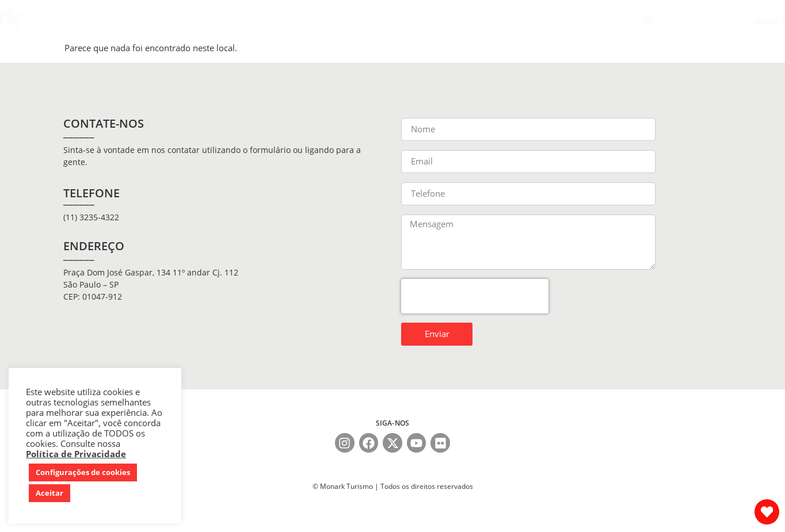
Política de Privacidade (76, 454)
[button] (648, 21)
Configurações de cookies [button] (83, 472)
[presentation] (475, 296)
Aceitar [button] (49, 493)
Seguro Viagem (399, 21)
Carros (307, 21)
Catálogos (521, 21)
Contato (559, 21)
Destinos (346, 21)
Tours (482, 21)
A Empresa (219, 21)
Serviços (446, 21)
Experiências (266, 21)
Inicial (184, 21)
